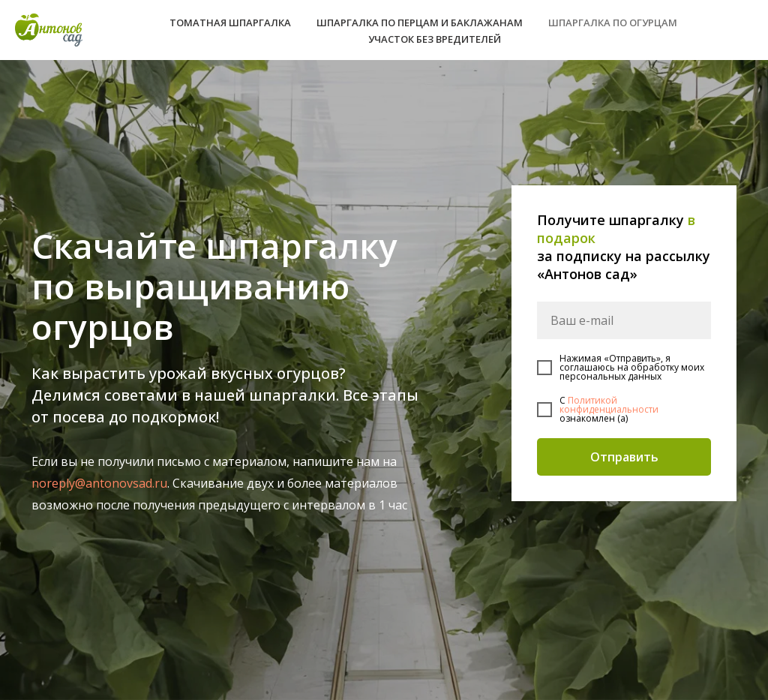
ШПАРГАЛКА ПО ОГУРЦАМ (613, 23)
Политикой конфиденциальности (609, 405)
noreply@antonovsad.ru (99, 483)
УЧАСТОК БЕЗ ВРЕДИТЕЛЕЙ (435, 39)
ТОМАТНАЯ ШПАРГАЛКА (230, 23)
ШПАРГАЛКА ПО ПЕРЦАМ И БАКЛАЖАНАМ (420, 23)
